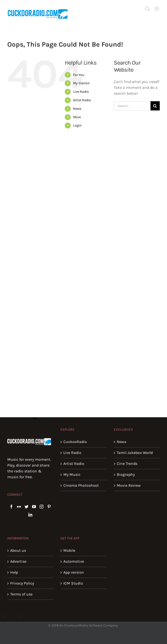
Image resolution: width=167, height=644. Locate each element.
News (77, 109)
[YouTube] (34, 507)
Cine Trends (127, 464)
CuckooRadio (75, 442)
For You (79, 75)
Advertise (18, 561)
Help (14, 572)
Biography (126, 474)
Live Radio (81, 92)
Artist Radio (82, 100)
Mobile (69, 550)
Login (77, 125)
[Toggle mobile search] (147, 9)
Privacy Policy (22, 583)
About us (18, 550)
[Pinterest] (49, 507)
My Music (72, 474)
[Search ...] (132, 106)
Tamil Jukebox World (135, 453)
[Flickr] (19, 507)
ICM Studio (73, 583)
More (77, 117)
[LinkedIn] (30, 515)
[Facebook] (11, 507)
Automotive (74, 561)
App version (74, 572)
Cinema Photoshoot (81, 485)
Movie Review (129, 485)
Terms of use (21, 594)
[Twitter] (26, 507)
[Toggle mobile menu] (157, 9)
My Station (81, 83)
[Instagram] (42, 507)
